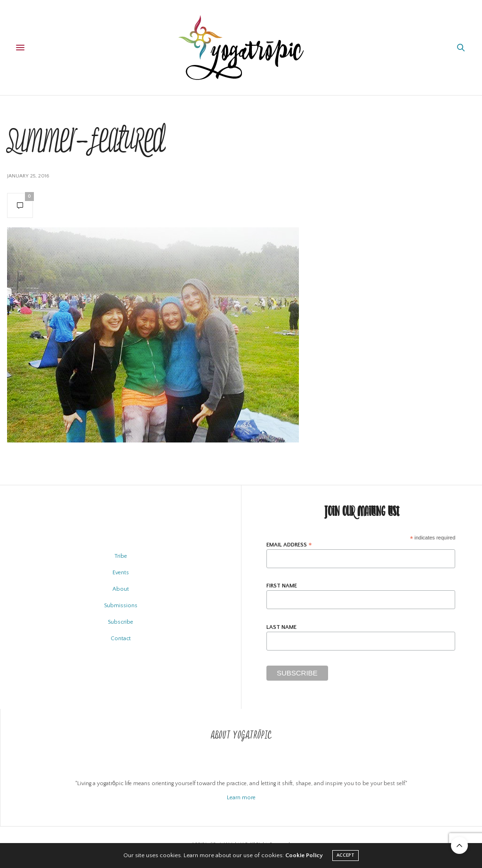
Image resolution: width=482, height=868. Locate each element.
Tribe (121, 556)
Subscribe (120, 622)
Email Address (289, 545)
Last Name (281, 627)
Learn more (241, 798)
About (121, 589)
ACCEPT (345, 856)
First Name (282, 586)
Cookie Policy (304, 855)
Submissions (121, 606)
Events (121, 573)
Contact (121, 639)
